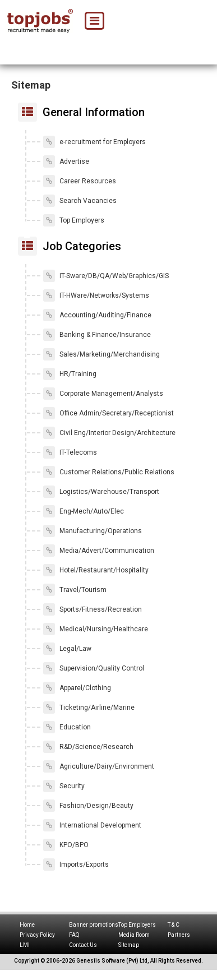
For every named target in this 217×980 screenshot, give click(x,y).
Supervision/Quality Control (94, 668)
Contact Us (83, 945)
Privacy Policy (37, 935)
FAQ (74, 935)
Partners (179, 935)
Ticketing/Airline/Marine (89, 708)
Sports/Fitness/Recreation (93, 609)
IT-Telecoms (70, 452)
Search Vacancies (80, 201)
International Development (92, 825)
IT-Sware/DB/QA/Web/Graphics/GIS (106, 276)
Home (27, 925)
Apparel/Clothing (77, 688)
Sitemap (129, 945)
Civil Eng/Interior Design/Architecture (109, 433)
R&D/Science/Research (88, 747)
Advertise (66, 161)
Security (64, 786)
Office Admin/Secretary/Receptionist (108, 413)
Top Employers (74, 220)
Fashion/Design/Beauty (88, 806)
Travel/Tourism (75, 590)
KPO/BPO (66, 845)
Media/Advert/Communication (99, 551)
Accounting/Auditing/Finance (97, 315)
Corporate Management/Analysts (103, 394)
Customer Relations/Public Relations (109, 472)
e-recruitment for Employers (94, 142)
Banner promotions (94, 925)
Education (67, 727)
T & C (174, 925)
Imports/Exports (76, 865)
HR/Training (70, 374)
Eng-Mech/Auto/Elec (84, 511)
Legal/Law (67, 649)
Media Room (134, 935)
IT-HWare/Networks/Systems (96, 295)
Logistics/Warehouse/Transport (101, 492)
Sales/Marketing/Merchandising (101, 354)
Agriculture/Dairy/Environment (99, 766)
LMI (25, 945)
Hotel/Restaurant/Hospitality (96, 570)
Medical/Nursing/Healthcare (96, 629)
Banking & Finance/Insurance (97, 335)
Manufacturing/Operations (93, 531)
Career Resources (80, 181)
